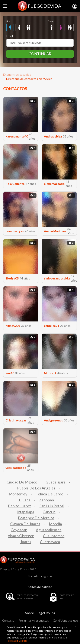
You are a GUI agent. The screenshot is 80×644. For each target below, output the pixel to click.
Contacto (8, 620)
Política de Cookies (17, 641)
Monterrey (18, 494)
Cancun (49, 512)
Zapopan (47, 500)
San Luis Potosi (52, 506)
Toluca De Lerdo (50, 494)
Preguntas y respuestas (34, 620)
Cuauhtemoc (54, 536)
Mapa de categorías (40, 576)
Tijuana (24, 500)
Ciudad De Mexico (22, 482)
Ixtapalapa (25, 512)
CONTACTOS (15, 89)
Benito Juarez (19, 506)
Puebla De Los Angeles (36, 488)
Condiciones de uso (65, 620)
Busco (51, 21)
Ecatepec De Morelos (36, 518)
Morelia (55, 524)
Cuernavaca (50, 542)
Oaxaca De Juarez (25, 524)
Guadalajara (56, 482)
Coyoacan (19, 530)
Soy (8, 21)
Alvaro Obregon (21, 536)
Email (10, 36)
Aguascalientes (49, 530)
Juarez (26, 542)
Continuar (40, 54)
